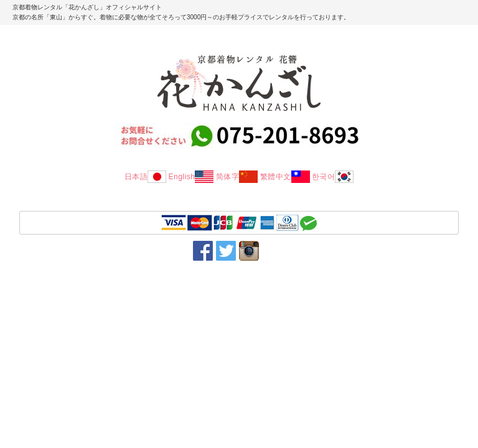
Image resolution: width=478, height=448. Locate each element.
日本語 (146, 177)
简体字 (237, 177)
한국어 (333, 177)
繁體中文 (285, 177)
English (191, 177)
